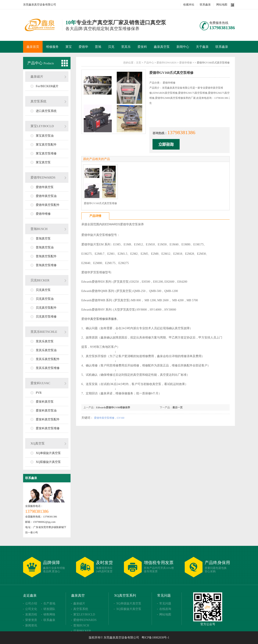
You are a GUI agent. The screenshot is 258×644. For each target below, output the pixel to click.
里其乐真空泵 (45, 341)
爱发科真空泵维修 (48, 428)
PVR (39, 393)
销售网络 (49, 614)
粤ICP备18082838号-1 (155, 638)
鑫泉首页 (33, 47)
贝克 (111, 47)
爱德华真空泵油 (46, 196)
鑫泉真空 (78, 595)
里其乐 (126, 47)
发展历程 (31, 614)
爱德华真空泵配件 (48, 205)
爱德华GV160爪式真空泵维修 (100, 203)
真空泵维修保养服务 (104, 319)
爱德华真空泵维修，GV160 (109, 418)
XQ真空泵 (38, 443)
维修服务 (52, 47)
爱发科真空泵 (45, 402)
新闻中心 (183, 47)
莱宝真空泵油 (45, 136)
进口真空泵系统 (46, 111)
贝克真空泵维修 (46, 317)
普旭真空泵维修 (46, 265)
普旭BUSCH (39, 229)
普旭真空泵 (43, 239)
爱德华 (83, 47)
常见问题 (164, 595)
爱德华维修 (43, 214)
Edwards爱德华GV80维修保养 (113, 407)
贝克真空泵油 (45, 299)
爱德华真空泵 (45, 187)
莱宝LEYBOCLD (42, 126)
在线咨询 (165, 609)
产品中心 (35, 63)
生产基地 (49, 603)
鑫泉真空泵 (162, 47)
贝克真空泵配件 (46, 308)
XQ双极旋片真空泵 (48, 462)
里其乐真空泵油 (46, 350)
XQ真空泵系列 (125, 595)
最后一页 (178, 407)
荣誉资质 (31, 620)
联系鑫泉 (205, 5)
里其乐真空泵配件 (48, 359)
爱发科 (142, 47)
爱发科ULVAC (40, 383)
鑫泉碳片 (37, 77)
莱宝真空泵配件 (46, 145)
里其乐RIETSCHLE (44, 332)
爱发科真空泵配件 (48, 419)
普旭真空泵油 (45, 247)
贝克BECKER (40, 280)
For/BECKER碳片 (47, 86)
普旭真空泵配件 (46, 256)
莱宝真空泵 (43, 162)
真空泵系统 (38, 101)
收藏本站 (189, 5)
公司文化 (31, 609)
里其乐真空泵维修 (48, 368)
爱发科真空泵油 (46, 411)
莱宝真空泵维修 (46, 153)
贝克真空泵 (43, 290)
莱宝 (69, 47)
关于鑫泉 (202, 47)
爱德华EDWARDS (43, 178)
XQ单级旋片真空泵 (48, 453)
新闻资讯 (31, 625)
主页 (139, 63)
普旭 (98, 47)
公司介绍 (31, 603)
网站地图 (222, 5)
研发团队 (49, 609)
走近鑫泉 (30, 595)
